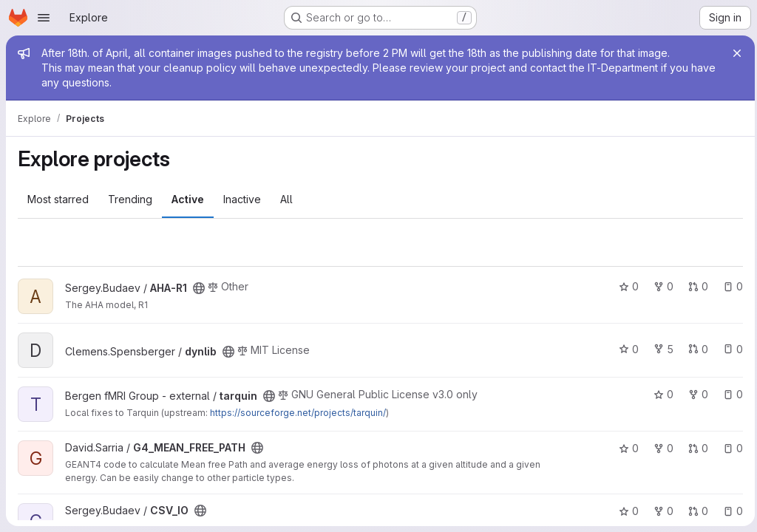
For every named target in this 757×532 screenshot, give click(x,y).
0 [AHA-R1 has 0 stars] (625, 286)
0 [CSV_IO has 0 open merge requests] (695, 511)
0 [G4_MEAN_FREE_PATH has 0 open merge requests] (695, 448)
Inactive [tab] (242, 199)
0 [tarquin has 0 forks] (695, 394)
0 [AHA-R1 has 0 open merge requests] (695, 286)
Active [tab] (188, 199)
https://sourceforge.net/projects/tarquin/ (298, 413)
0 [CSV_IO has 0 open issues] (729, 511)
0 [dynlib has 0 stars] (625, 349)
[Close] (733, 53)
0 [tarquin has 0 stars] (660, 394)
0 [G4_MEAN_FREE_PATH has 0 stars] (625, 448)
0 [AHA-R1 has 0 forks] (660, 286)
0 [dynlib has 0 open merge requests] (695, 349)
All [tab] (286, 199)
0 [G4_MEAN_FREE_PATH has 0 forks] (660, 448)
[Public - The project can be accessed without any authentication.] (199, 288)
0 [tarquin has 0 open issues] (729, 394)
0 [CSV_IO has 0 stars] (625, 511)
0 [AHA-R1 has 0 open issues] (729, 286)
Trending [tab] (130, 199)
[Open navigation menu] (44, 18)
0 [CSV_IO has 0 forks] (660, 511)
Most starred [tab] (58, 199)
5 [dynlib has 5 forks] (660, 349)
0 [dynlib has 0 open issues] (729, 349)
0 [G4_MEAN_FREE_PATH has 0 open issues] (729, 448)
